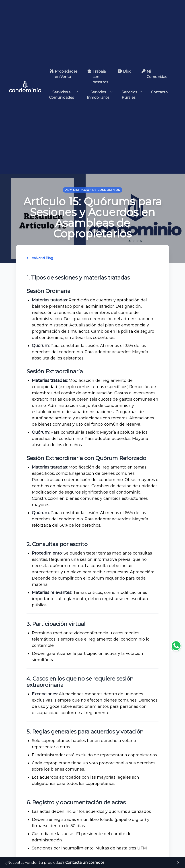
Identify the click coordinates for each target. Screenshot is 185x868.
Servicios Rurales (132, 95)
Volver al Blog (40, 258)
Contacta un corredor (85, 863)
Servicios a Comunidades (63, 95)
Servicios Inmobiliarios (100, 95)
